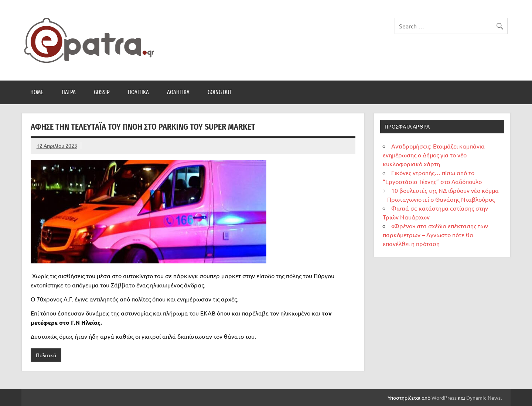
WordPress (444, 398)
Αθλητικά (178, 92)
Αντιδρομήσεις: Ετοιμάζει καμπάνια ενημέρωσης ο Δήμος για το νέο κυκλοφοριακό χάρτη (434, 155)
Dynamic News (483, 398)
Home (37, 92)
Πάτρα (69, 92)
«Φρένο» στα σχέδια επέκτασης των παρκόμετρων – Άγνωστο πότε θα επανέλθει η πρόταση (435, 235)
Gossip (102, 92)
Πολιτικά (138, 92)
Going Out (220, 92)
